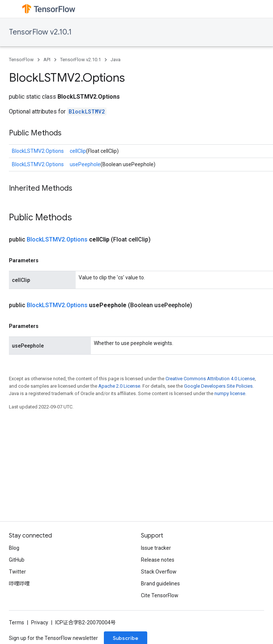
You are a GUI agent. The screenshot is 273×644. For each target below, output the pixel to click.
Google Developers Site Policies (218, 386)
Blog (14, 548)
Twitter (17, 572)
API (47, 60)
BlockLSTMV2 (87, 111)
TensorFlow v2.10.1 (40, 32)
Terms (17, 622)
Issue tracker (156, 548)
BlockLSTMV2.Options (38, 151)
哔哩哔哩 (19, 584)
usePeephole (85, 164)
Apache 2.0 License (119, 386)
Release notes (158, 560)
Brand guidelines (160, 584)
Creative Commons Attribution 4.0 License (210, 379)
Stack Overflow (159, 572)
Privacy (40, 622)
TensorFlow (21, 60)
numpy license (230, 393)
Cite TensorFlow (160, 595)
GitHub (17, 560)
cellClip (78, 151)
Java (116, 60)
